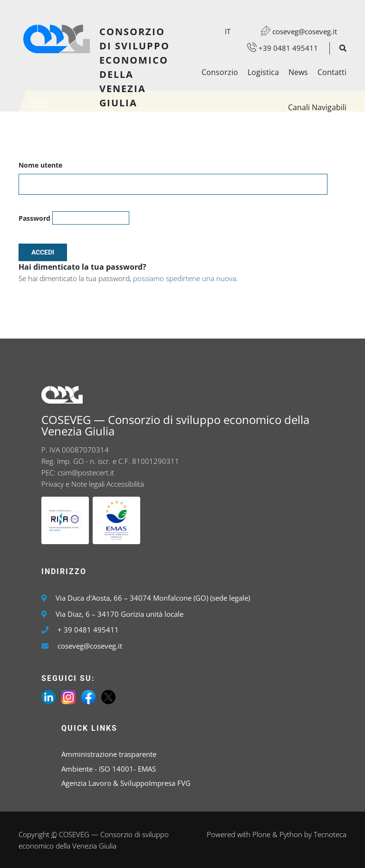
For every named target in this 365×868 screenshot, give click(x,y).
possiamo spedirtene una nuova (185, 278)
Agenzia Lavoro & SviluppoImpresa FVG (126, 783)
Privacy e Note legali (73, 484)
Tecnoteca (330, 834)
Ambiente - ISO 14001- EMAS (109, 769)
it (228, 31)
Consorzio (220, 72)
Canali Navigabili (317, 107)
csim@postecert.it (86, 472)
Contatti (332, 72)
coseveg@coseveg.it (294, 31)
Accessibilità (125, 484)
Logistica (263, 72)
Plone (261, 834)
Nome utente (40, 165)
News (298, 72)
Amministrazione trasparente (109, 754)
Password (34, 218)
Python (291, 834)
